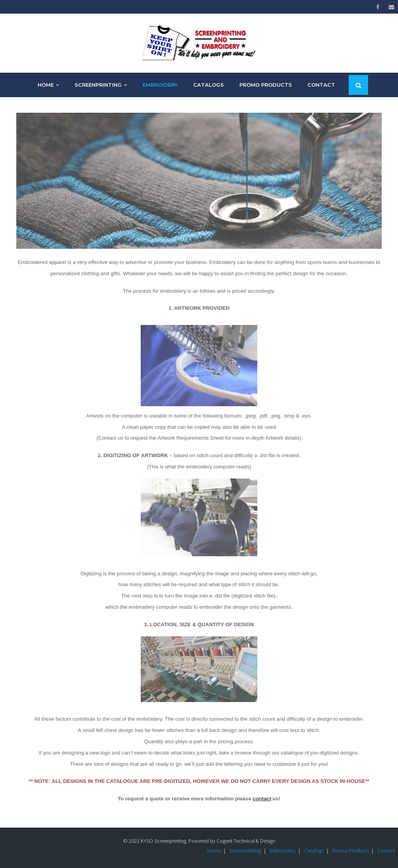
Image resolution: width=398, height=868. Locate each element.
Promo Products (351, 851)
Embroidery (283, 851)
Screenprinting (245, 851)
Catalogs (314, 851)
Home (214, 851)
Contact (386, 851)
